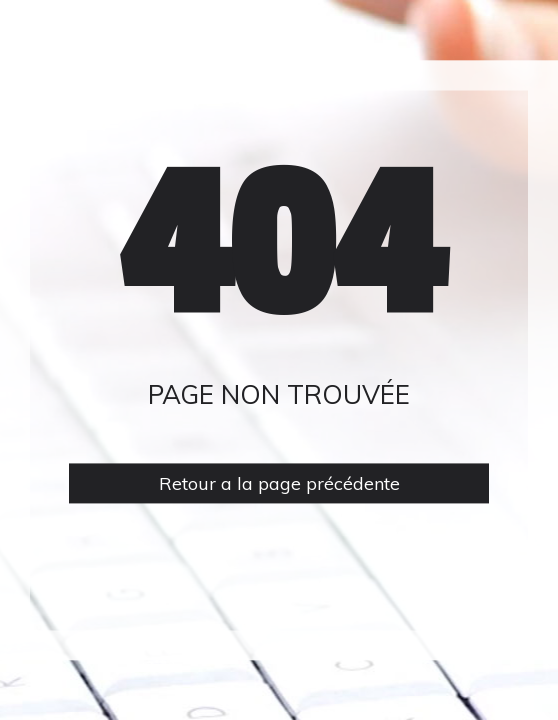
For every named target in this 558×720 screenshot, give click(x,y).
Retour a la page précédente (279, 483)
